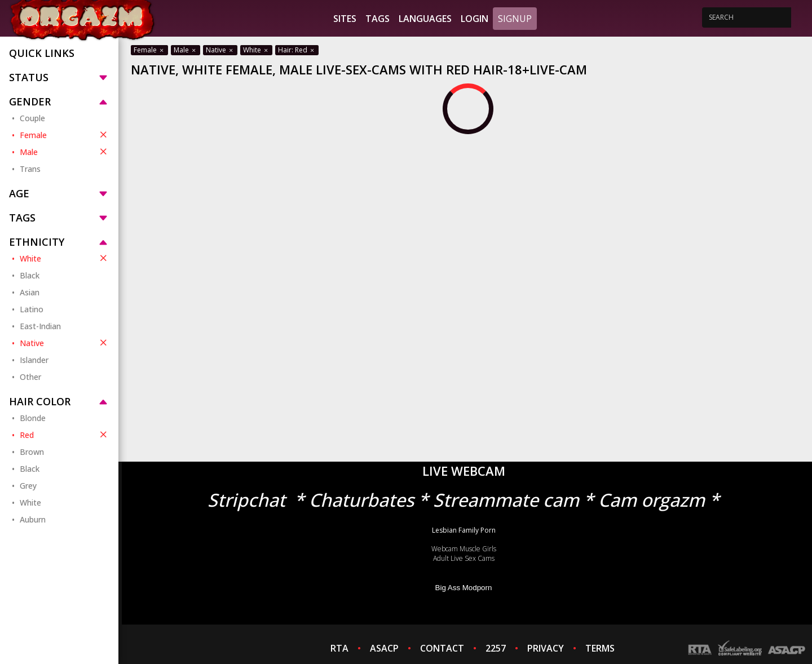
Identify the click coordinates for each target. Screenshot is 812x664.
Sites (345, 19)
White (65, 258)
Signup (515, 19)
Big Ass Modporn (464, 588)
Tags (378, 19)
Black (30, 275)
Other (30, 377)
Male (65, 152)
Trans (30, 169)
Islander (34, 360)
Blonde (33, 418)
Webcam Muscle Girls (464, 549)
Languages (425, 19)
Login (475, 19)
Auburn (33, 519)
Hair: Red (297, 50)
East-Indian (40, 326)
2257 (496, 648)
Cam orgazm (652, 500)
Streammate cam (506, 500)
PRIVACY (546, 648)
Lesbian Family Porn (464, 530)
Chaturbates (361, 500)
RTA (339, 648)
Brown (32, 452)
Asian (30, 292)
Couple (32, 118)
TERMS (600, 648)
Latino (32, 309)
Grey (28, 486)
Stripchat (246, 500)
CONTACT (442, 648)
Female (65, 135)
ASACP (384, 648)
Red (65, 435)
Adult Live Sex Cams (464, 558)
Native (65, 343)
